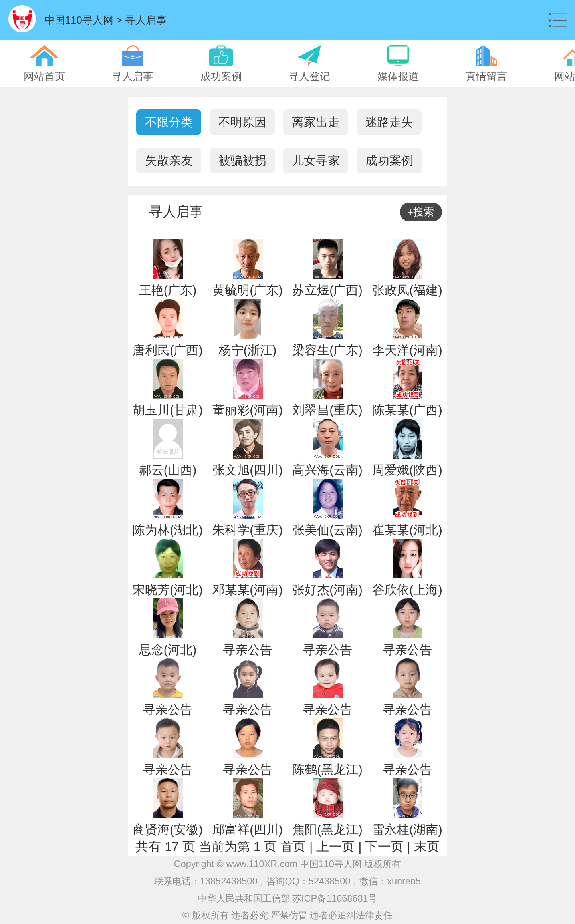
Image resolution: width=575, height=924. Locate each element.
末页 (427, 847)
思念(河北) (168, 650)
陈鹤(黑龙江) (327, 770)
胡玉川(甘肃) (168, 410)
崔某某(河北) (407, 530)
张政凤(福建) (407, 290)
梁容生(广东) (327, 350)
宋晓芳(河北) (168, 590)
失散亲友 (169, 160)
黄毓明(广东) (247, 290)
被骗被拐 (242, 160)
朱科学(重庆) (247, 530)
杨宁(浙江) (248, 350)
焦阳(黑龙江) (327, 830)
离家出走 (316, 122)
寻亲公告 (248, 650)
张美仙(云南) (327, 530)
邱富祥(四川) (247, 830)
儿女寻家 (316, 160)
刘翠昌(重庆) (327, 410)
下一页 (384, 847)
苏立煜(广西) (327, 290)
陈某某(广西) (407, 410)
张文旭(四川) (247, 470)
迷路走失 (389, 122)
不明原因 (242, 122)
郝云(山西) (168, 470)
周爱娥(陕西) (407, 470)
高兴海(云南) (327, 470)
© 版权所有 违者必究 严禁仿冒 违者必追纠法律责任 (287, 915)
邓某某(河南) (247, 590)
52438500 (329, 881)
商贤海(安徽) (168, 830)
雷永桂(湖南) (407, 830)
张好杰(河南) (327, 590)
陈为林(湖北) (168, 530)
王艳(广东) (168, 290)
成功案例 (389, 160)
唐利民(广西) (168, 350)
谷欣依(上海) (407, 590)
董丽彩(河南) (247, 410)
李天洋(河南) (407, 350)
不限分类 (169, 122)
